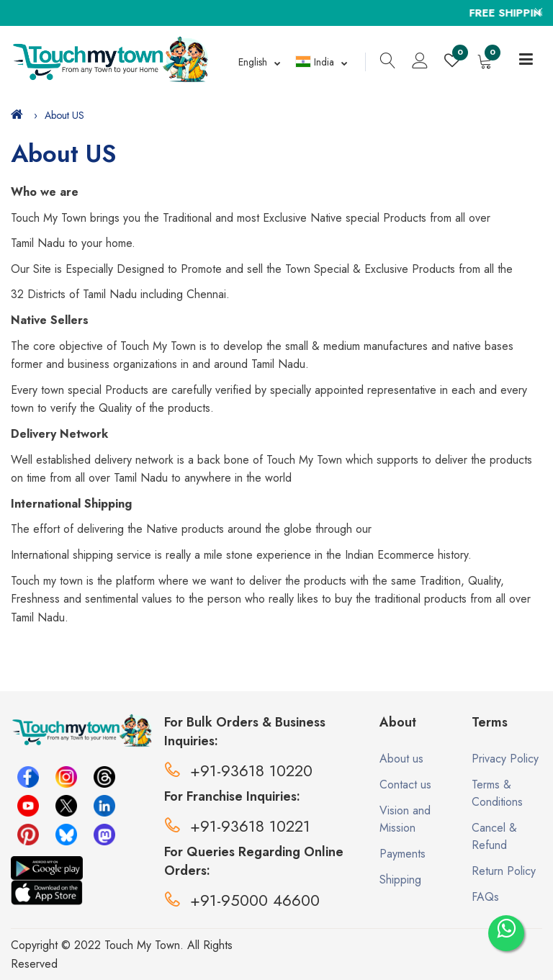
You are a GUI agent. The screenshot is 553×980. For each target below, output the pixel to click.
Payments (403, 854)
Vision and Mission (405, 819)
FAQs (485, 897)
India (315, 62)
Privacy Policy (505, 759)
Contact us (405, 785)
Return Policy (504, 871)
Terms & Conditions (497, 793)
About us (401, 759)
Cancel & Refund (494, 836)
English (253, 62)
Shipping (400, 880)
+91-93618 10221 (237, 826)
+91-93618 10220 (238, 770)
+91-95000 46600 (242, 900)
